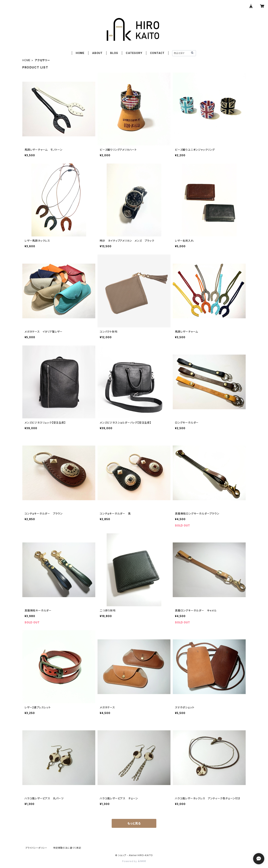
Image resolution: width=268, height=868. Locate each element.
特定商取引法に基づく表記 (67, 848)
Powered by (134, 861)
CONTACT (157, 53)
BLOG (114, 53)
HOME (80, 53)
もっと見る (134, 823)
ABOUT (97, 53)
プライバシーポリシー (36, 848)
